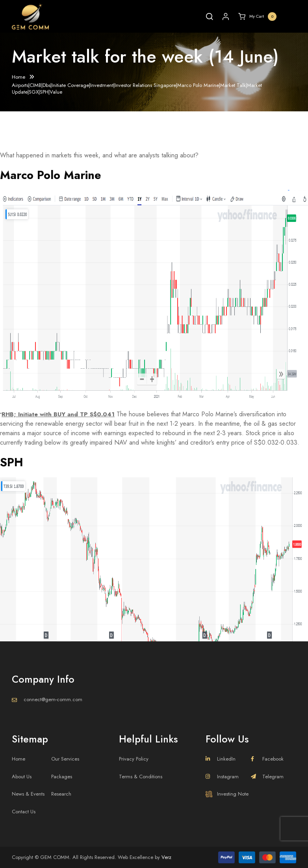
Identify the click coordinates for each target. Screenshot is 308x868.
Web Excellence (135, 857)
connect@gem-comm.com (53, 699)
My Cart (257, 17)
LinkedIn (221, 759)
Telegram (267, 777)
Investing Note (227, 794)
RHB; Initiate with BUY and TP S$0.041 (60, 414)
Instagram (222, 777)
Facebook (267, 759)
